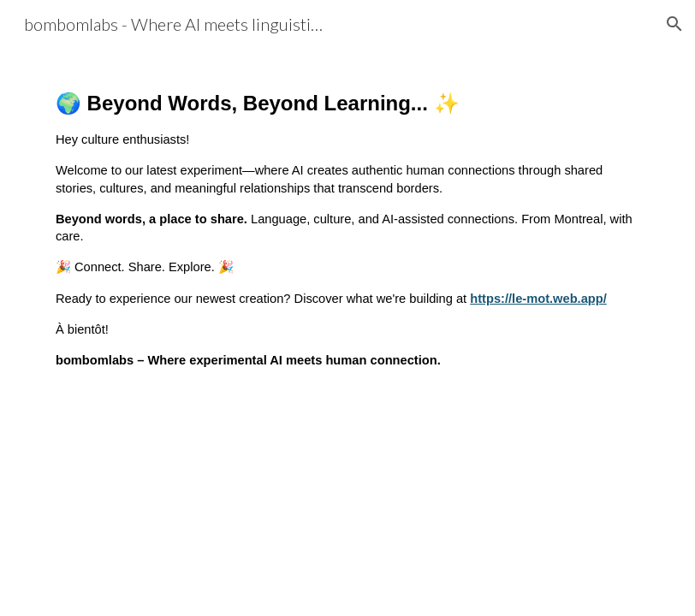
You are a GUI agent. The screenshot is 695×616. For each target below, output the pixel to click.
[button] (674, 24)
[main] (347, 229)
